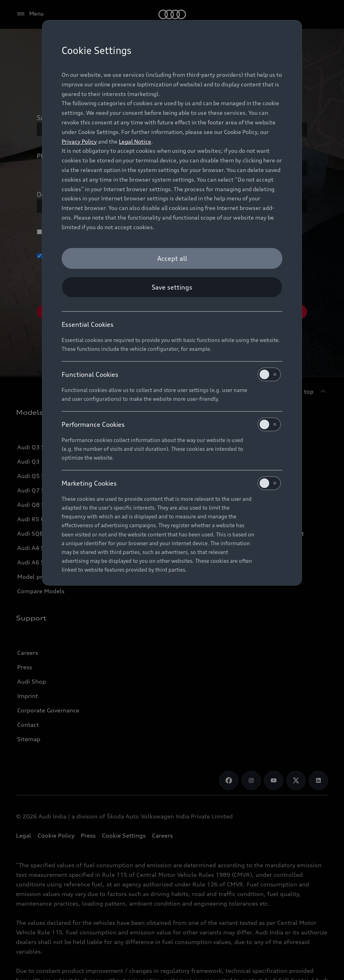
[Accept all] (172, 258)
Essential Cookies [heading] (88, 324)
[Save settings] (172, 287)
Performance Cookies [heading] (171, 424)
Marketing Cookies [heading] (171, 483)
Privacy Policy (79, 141)
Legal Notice (135, 141)
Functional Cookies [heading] (171, 374)
